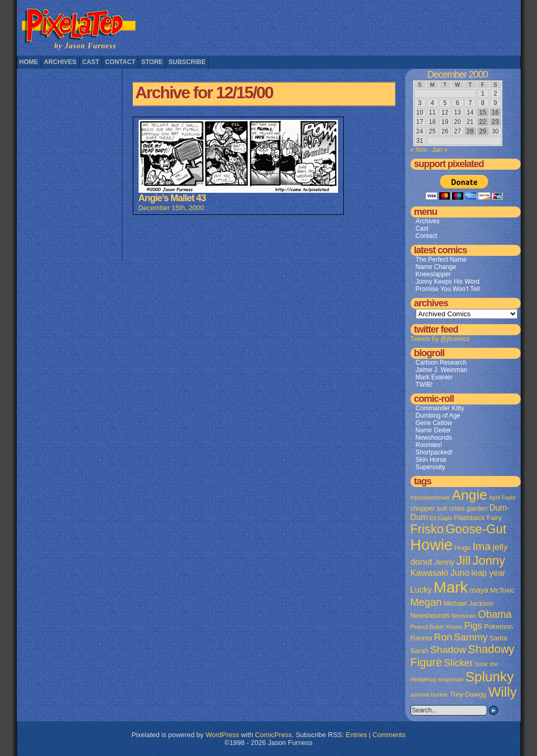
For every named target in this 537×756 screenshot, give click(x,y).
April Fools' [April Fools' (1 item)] (502, 498)
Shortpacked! (434, 452)
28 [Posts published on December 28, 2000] (470, 131)
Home (29, 62)
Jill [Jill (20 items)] (464, 561)
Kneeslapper (433, 274)
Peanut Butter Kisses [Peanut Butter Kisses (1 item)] (437, 627)
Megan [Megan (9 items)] (426, 602)
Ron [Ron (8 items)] (443, 637)
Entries (356, 735)
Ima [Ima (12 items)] (482, 546)
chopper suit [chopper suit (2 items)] (429, 508)
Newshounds (434, 438)
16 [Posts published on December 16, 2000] (495, 112)
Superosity (431, 467)
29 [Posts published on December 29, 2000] (483, 131)
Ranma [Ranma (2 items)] (422, 638)
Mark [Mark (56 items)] (451, 587)
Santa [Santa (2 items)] (498, 638)
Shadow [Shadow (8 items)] (448, 650)
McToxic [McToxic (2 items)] (502, 590)
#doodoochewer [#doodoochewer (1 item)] (430, 498)
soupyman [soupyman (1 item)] (451, 679)
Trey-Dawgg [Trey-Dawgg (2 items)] (468, 694)
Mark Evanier (434, 377)
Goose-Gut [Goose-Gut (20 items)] (476, 529)
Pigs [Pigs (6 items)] (473, 626)
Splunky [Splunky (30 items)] (490, 677)
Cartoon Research (441, 363)
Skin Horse (431, 460)
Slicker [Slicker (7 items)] (459, 663)
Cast (91, 62)
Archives (60, 62)
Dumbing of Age (438, 416)
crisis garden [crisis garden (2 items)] (468, 508)
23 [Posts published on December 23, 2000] (495, 122)
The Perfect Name (441, 260)
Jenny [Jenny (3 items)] (444, 562)
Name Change (436, 267)
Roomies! (429, 445)
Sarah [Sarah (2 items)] (420, 651)
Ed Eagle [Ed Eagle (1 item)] (441, 518)
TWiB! (424, 385)
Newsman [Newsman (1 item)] (464, 616)
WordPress (222, 735)
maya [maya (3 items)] (479, 590)
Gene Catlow (434, 423)
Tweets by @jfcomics (440, 339)
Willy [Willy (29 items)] (502, 692)
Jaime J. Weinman (441, 370)
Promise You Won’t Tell (448, 289)
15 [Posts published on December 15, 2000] (483, 112)
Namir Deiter (433, 430)
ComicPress (273, 735)
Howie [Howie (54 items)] (432, 545)
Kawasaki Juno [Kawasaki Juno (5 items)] (440, 573)
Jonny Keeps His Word (448, 282)
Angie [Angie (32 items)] (470, 495)
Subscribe (187, 62)
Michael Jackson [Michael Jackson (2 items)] (469, 603)
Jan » (440, 150)
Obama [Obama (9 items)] (494, 614)
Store (152, 62)
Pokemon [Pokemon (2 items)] (498, 626)
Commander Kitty (440, 408)
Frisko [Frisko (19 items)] (427, 529)
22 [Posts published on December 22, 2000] (483, 122)
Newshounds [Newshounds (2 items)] (430, 615)
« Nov (419, 150)
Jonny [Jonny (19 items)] (489, 561)
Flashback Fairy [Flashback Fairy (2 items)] (478, 518)
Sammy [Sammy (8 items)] (471, 637)
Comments (389, 735)
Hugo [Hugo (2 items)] (463, 548)
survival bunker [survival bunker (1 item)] (429, 695)
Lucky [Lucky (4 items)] (421, 590)
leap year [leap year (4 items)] (488, 573)
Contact (120, 62)
